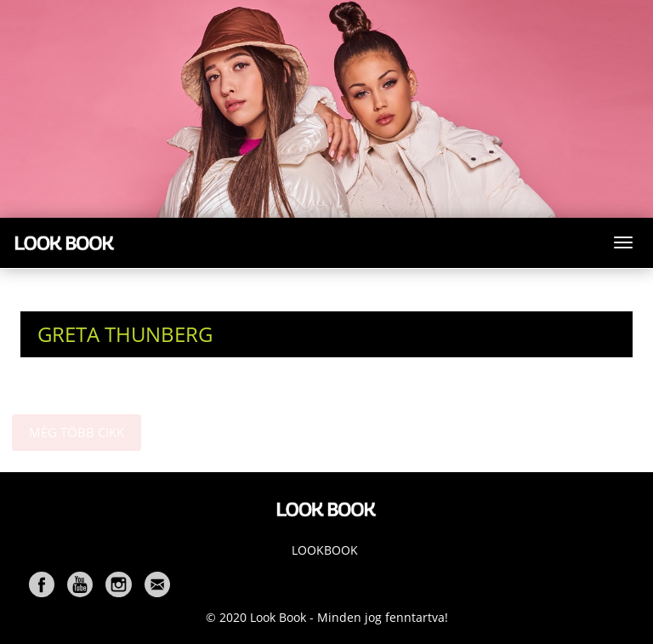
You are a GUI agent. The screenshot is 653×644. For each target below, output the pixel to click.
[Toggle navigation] (623, 242)
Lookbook (325, 550)
